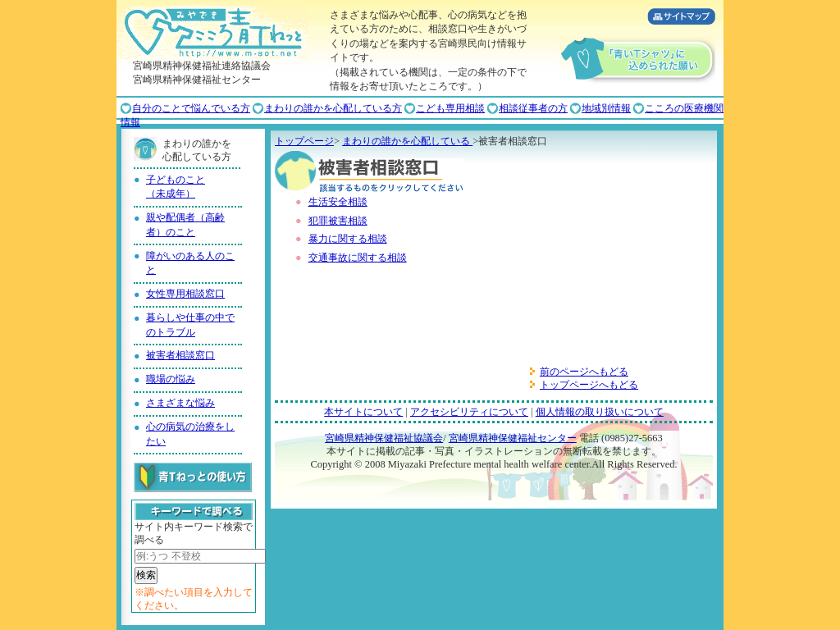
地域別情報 (606, 108)
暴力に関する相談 (348, 239)
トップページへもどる (589, 385)
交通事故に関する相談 (358, 258)
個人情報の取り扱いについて (600, 412)
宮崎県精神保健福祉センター (513, 438)
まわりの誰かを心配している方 (333, 108)
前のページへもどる (584, 372)
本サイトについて (363, 412)
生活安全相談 (338, 202)
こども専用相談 (450, 108)
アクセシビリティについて (469, 412)
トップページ (304, 141)
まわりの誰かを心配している (407, 141)
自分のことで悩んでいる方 (191, 108)
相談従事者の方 (533, 108)
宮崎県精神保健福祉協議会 (384, 438)
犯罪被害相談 (338, 221)
